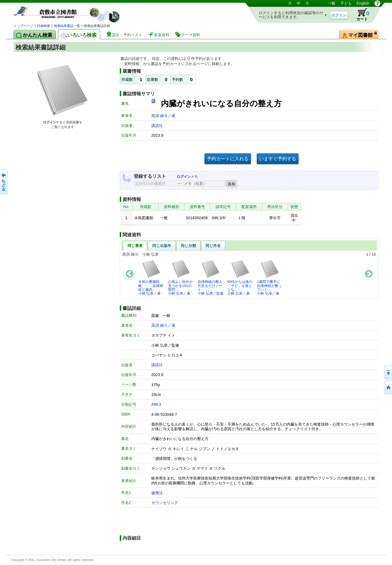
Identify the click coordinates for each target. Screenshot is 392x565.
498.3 (156, 404)
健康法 (157, 493)
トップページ (23, 26)
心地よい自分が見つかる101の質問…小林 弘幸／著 (180, 277)
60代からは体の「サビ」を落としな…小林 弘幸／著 (240, 277)
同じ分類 (188, 246)
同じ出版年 (162, 246)
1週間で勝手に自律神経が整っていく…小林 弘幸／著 (269, 277)
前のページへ (4, 182)
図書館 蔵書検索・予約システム (71, 12)
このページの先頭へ (388, 372)
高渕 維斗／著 (163, 116)
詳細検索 (44, 26)
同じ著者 (135, 246)
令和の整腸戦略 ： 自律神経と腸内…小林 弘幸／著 (151, 277)
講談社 (157, 126)
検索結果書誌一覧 (67, 26)
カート (360, 15)
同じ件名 (213, 246)
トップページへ (388, 387)
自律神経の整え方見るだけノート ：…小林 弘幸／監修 (211, 277)
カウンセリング (165, 503)
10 (374, 254)
